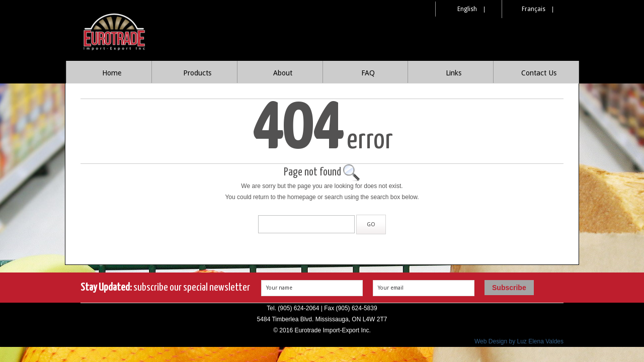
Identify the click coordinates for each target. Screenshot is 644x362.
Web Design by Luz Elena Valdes (519, 341)
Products (197, 73)
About (283, 73)
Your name (279, 288)
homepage (302, 197)
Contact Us (539, 73)
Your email (391, 288)
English (467, 9)
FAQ (368, 73)
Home (112, 73)
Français (534, 9)
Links (454, 73)
